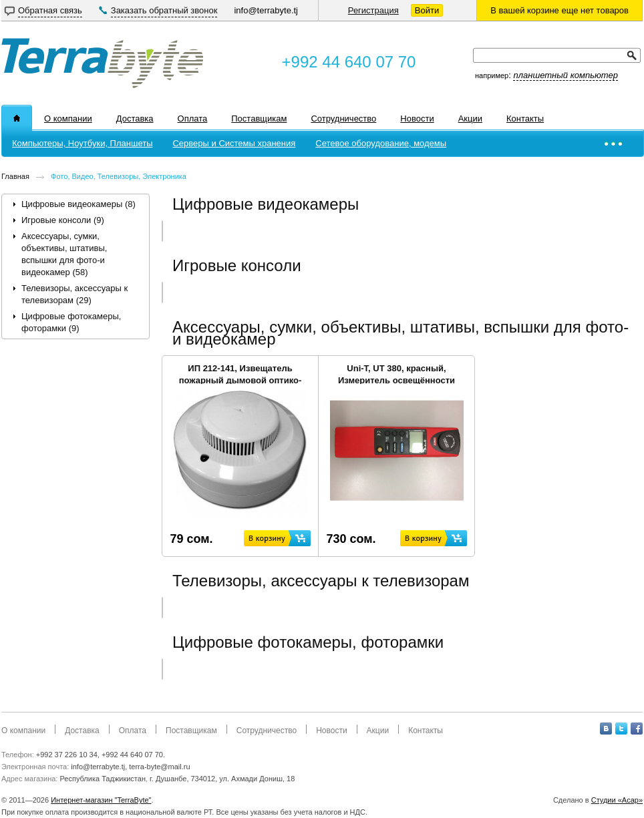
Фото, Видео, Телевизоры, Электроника (119, 176)
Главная (15, 176)
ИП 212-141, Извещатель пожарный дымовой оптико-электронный (240, 380)
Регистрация (373, 10)
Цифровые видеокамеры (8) (78, 204)
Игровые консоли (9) (63, 220)
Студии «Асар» (617, 800)
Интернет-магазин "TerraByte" (101, 800)
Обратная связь (50, 10)
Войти (427, 10)
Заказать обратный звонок (164, 10)
